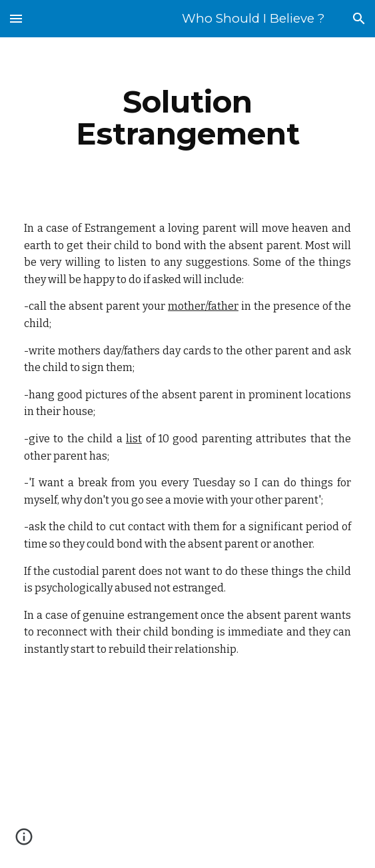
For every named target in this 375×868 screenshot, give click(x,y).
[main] (187, 118)
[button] (16, 18)
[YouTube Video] (187, 774)
